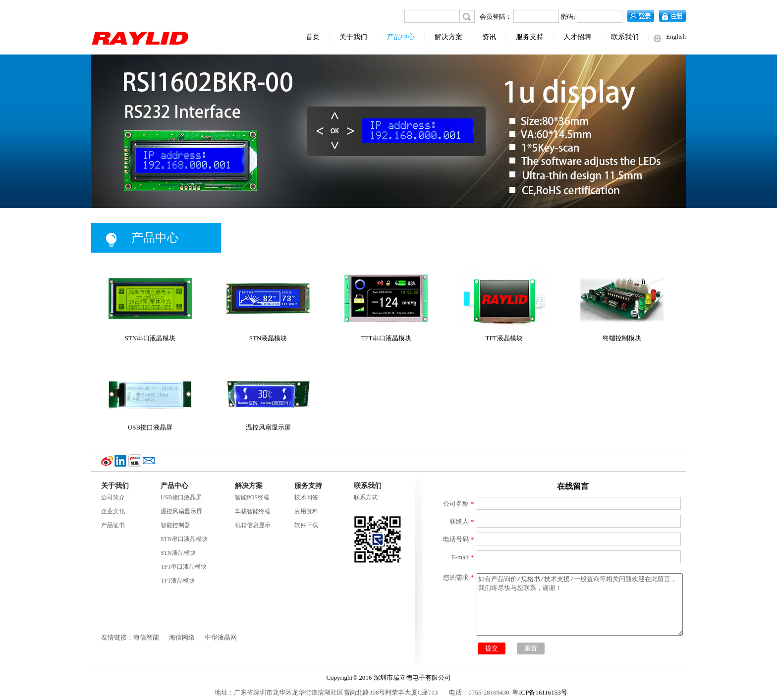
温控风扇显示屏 (181, 511)
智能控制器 (175, 525)
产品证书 (113, 525)
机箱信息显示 (253, 525)
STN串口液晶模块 (184, 539)
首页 (313, 37)
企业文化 (113, 511)
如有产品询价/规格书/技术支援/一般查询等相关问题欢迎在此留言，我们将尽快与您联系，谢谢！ (580, 604)
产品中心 (401, 37)
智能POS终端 (252, 497)
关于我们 (353, 37)
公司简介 (113, 497)
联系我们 (625, 37)
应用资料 (306, 511)
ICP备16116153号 (543, 692)
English (676, 36)
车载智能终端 (253, 511)
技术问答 (306, 497)
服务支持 (530, 37)
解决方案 (448, 37)
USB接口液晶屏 (181, 497)
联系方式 (366, 497)
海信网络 (182, 637)
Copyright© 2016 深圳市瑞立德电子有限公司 (388, 677)
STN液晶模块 (178, 553)
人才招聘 (577, 37)
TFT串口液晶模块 (184, 567)
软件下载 (306, 525)
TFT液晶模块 (178, 581)
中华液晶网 (221, 637)
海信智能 (146, 637)
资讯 (489, 37)
